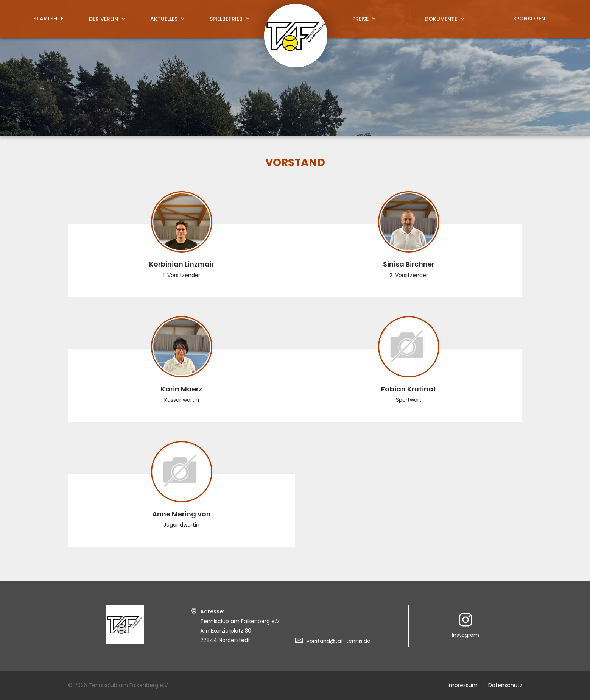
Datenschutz (505, 685)
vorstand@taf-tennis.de (339, 641)
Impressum (463, 685)
